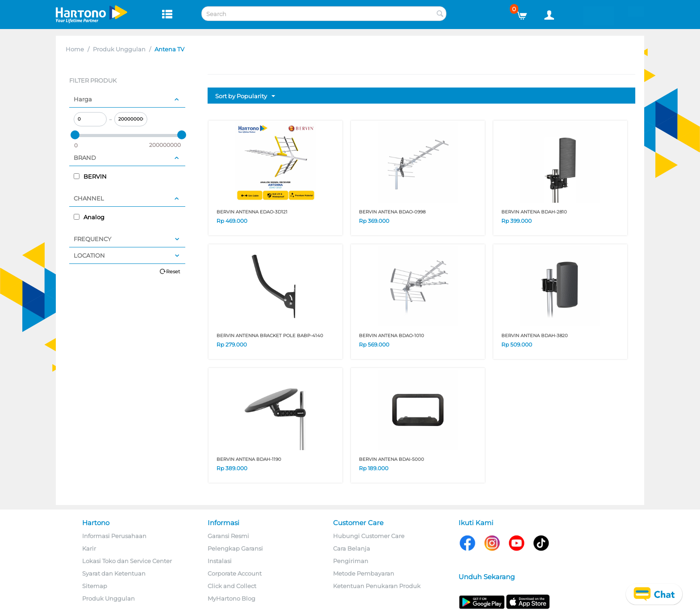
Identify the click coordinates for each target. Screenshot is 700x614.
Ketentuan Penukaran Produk (377, 586)
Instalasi (220, 561)
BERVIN (90, 176)
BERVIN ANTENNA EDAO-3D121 (252, 212)
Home (75, 49)
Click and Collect (232, 586)
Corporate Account (235, 573)
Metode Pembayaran (364, 573)
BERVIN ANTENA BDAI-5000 (392, 459)
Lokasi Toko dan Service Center (127, 561)
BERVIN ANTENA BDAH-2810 (534, 212)
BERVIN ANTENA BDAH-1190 (249, 459)
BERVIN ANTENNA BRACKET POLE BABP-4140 (270, 336)
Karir (89, 548)
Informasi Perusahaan (114, 536)
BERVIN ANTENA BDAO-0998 (392, 212)
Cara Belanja (352, 548)
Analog (89, 217)
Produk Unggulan (119, 49)
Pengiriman (351, 561)
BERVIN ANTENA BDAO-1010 (392, 336)
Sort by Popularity (245, 96)
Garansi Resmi (228, 536)
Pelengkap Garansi (235, 548)
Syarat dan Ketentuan (114, 573)
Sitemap (95, 586)
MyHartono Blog (231, 598)
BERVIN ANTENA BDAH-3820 (535, 336)
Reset (173, 271)
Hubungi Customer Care (369, 536)
